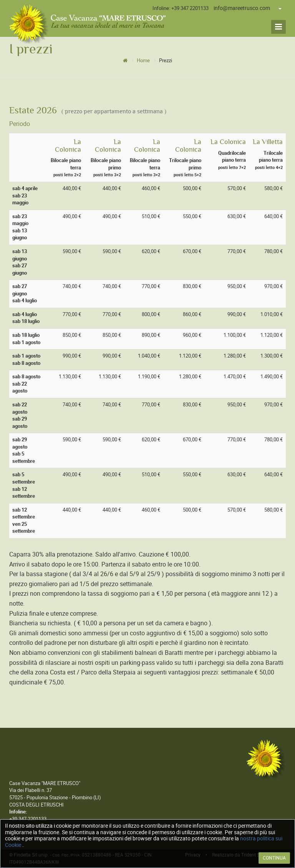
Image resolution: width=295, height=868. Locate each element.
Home (143, 60)
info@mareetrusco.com (242, 8)
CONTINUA (274, 858)
